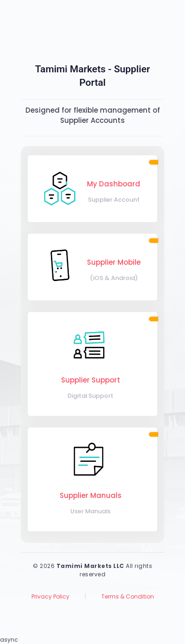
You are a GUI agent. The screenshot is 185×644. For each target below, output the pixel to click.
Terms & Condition (128, 596)
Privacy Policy (50, 596)
